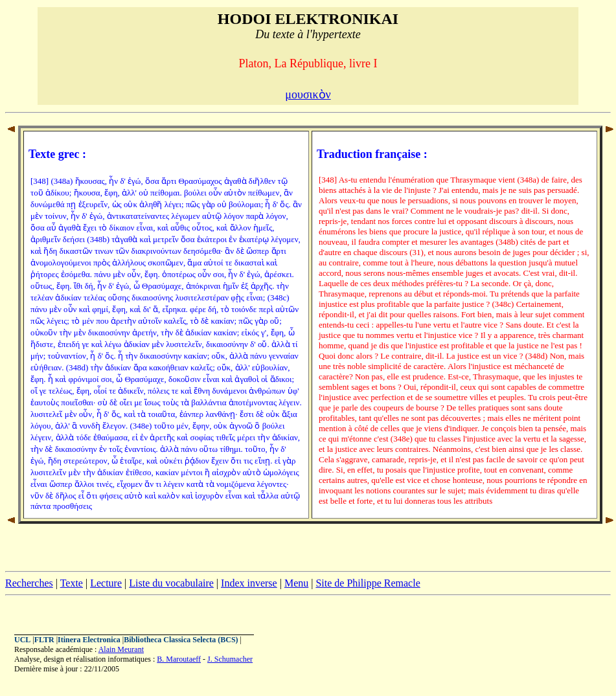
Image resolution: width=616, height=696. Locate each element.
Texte (72, 583)
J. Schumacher (230, 659)
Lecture (106, 583)
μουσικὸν (308, 95)
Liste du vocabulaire (171, 583)
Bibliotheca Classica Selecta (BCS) (181, 640)
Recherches (29, 583)
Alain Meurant (121, 649)
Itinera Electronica (89, 640)
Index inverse (249, 583)
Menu (296, 583)
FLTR (44, 640)
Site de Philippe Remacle (368, 583)
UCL (22, 640)
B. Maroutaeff (179, 659)
